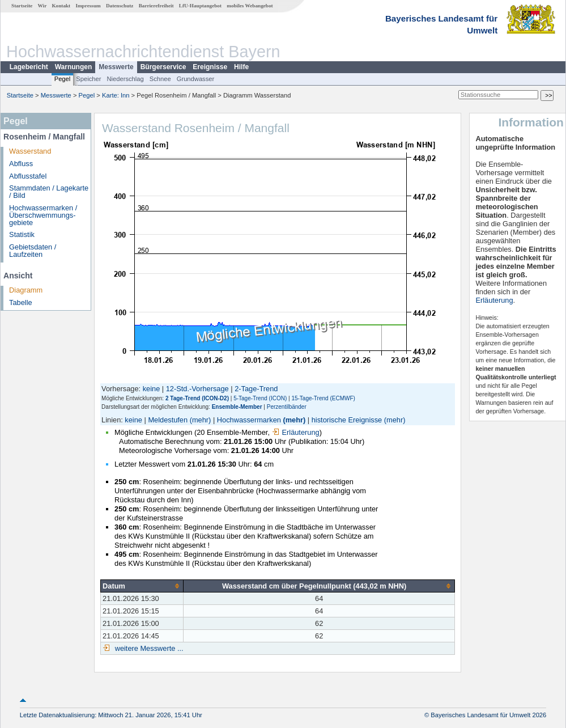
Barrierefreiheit (156, 6)
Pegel (63, 79)
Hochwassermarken (249, 420)
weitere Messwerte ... (148, 648)
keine (152, 389)
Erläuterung (296, 432)
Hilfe (241, 67)
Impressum (88, 6)
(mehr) (201, 420)
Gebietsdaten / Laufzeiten (33, 251)
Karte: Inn (116, 95)
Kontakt (61, 6)
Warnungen (74, 67)
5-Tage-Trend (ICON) (260, 398)
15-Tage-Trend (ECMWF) (323, 398)
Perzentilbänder (287, 407)
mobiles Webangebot (250, 6)
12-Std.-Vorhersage (197, 389)
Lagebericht (29, 67)
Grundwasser (196, 79)
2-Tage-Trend (256, 389)
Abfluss (21, 164)
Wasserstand (30, 151)
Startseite (22, 6)
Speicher (88, 79)
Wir (42, 6)
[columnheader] (142, 586)
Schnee (160, 79)
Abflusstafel (28, 176)
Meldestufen (168, 420)
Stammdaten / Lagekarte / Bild (49, 192)
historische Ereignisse (347, 420)
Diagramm (26, 290)
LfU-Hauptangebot (200, 6)
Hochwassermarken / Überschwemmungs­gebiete (43, 215)
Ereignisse (210, 67)
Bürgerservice (163, 67)
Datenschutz (120, 6)
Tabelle (21, 302)
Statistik (22, 234)
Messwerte (116, 67)
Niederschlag (125, 79)
